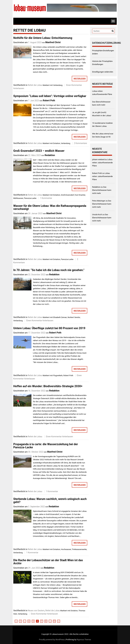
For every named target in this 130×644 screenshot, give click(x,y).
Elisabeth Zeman (60, 317)
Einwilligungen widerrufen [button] (103, 72)
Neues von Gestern (36, 611)
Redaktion (50, 155)
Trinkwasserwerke (79, 549)
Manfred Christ (53, 42)
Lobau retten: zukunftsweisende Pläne (102, 163)
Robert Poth (49, 100)
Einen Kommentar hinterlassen (40, 321)
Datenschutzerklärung (107, 43)
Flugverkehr (58, 375)
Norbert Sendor (74, 317)
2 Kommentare (80, 143)
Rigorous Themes (84, 640)
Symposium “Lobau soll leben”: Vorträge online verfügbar (50, 96)
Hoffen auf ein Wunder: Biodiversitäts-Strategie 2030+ (48, 386)
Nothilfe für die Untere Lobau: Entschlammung (43, 38)
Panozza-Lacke (30, 198)
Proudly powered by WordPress (52, 640)
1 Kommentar (46, 198)
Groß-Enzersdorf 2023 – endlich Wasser (39, 151)
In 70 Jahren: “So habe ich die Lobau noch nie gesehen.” (49, 270)
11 (54, 621)
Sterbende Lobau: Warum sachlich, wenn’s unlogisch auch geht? (50, 500)
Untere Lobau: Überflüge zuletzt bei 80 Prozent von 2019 (49, 328)
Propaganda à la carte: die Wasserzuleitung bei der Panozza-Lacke (46, 446)
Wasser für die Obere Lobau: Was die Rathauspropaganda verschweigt (50, 207)
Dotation (57, 143)
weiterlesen (80, 78)
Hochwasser (66, 549)
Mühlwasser (18, 198)
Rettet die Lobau (35, 85)
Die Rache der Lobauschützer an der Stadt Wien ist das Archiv (48, 562)
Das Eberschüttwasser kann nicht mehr (102, 190)
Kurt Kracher (80, 195)
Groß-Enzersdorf (68, 195)
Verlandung (58, 85)
